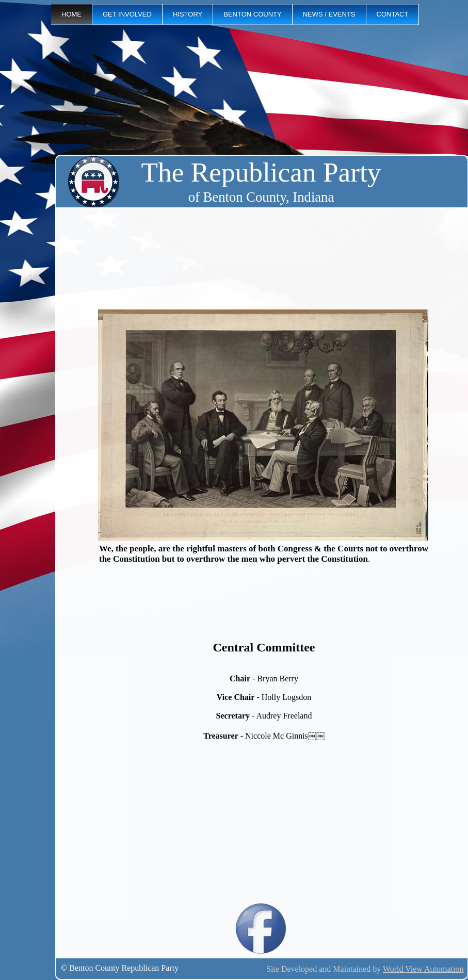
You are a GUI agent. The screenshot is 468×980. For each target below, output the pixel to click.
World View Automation (423, 969)
